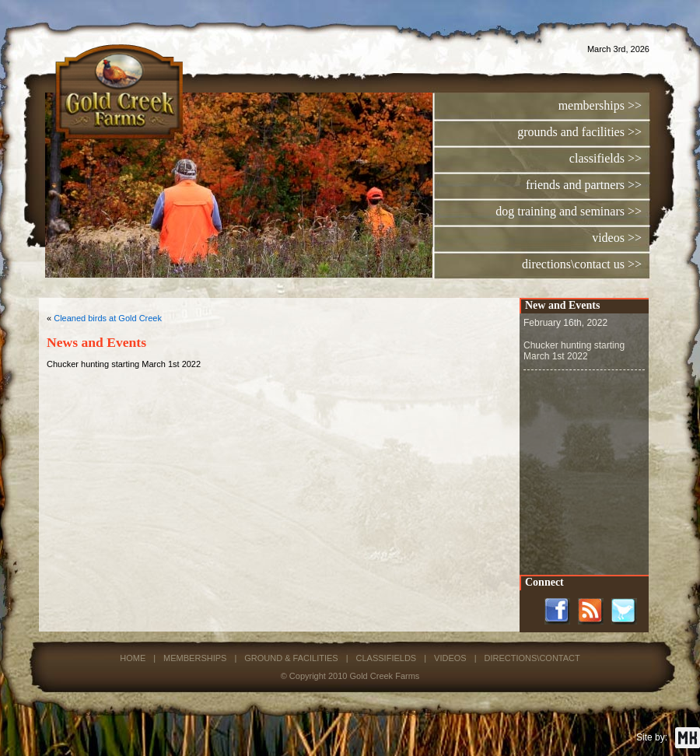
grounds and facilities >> (579, 132)
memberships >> (600, 105)
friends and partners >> (584, 185)
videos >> (617, 238)
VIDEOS (450, 658)
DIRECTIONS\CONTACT (532, 658)
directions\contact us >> (582, 264)
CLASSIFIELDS (387, 658)
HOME (133, 658)
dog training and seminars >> (569, 211)
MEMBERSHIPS (195, 658)
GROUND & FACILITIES (291, 658)
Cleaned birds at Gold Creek (108, 318)
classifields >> (605, 158)
